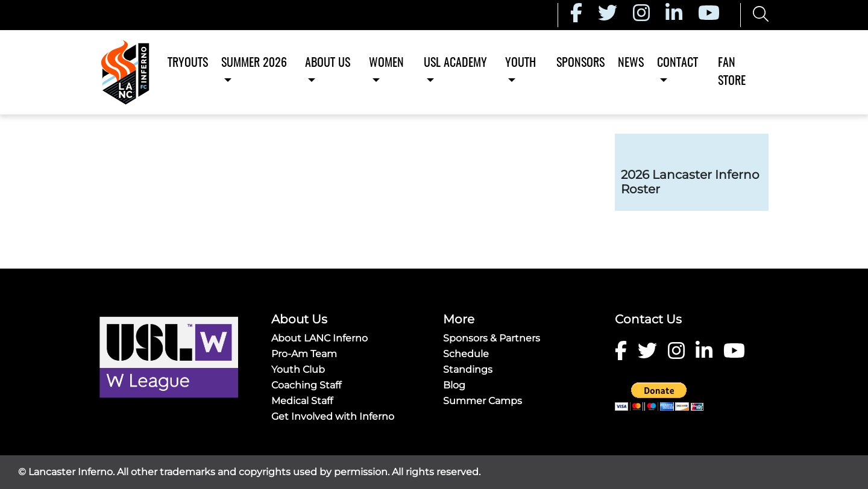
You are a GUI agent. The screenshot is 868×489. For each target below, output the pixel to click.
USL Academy (455, 63)
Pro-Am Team (304, 354)
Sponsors (580, 63)
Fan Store (732, 72)
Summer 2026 (254, 63)
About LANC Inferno (319, 338)
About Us (328, 63)
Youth (520, 63)
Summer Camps (483, 401)
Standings (468, 369)
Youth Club (298, 369)
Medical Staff (302, 401)
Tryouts (188, 63)
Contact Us (648, 319)
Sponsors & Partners (492, 338)
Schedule (466, 354)
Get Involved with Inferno (333, 416)
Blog (454, 385)
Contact (678, 63)
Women (386, 63)
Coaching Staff (306, 385)
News (631, 63)
